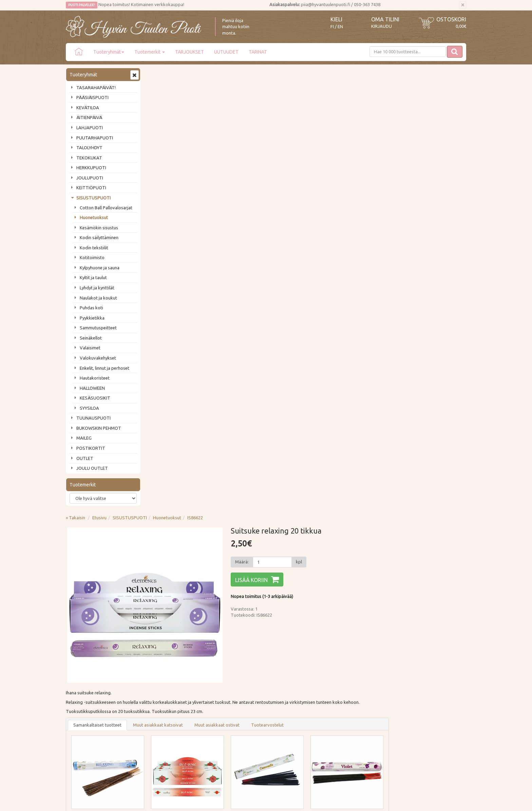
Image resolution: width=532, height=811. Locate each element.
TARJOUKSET (189, 52)
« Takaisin (157, 74)
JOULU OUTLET (92, 468)
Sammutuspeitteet (98, 328)
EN (340, 27)
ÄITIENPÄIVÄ (89, 117)
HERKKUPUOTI (91, 168)
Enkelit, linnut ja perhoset (104, 368)
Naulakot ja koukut (98, 298)
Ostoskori (451, 19)
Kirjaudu (382, 26)
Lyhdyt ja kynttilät (97, 288)
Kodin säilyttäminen (99, 237)
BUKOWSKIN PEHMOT (99, 428)
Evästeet (157, 706)
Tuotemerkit (150, 52)
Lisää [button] (209, 397)
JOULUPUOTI (90, 178)
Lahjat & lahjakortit (85, 715)
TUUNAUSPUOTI (93, 418)
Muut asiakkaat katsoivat (239, 281)
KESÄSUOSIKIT (95, 398)
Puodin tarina (80, 667)
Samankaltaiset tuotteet (179, 281)
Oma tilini (385, 19)
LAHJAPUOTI (90, 128)
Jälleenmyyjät (80, 706)
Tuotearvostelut (349, 281)
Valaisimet (90, 348)
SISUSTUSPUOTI (93, 198)
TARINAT (258, 52)
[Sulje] (463, 5)
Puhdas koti (91, 308)
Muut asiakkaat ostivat (298, 281)
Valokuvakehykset (98, 358)
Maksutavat (160, 676)
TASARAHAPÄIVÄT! (96, 88)
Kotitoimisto (92, 257)
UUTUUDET (226, 52)
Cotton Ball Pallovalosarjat (106, 208)
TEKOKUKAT (89, 158)
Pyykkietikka (92, 318)
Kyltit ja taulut (93, 277)
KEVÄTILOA (88, 108)
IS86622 (277, 74)
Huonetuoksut (94, 217)
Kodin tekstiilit (94, 248)
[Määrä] (351, 118)
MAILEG (84, 438)
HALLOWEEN (92, 388)
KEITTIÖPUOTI (91, 188)
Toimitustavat (162, 667)
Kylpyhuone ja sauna (100, 268)
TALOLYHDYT (89, 148)
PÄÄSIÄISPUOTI (92, 97)
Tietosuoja (159, 696)
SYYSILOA (89, 408)
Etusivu (181, 74)
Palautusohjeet (163, 686)
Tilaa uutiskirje (88, 631)
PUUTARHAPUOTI (95, 138)
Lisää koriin (331, 136)
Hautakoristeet (95, 378)
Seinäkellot (91, 338)
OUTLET (85, 458)
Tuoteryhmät (109, 52)
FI (332, 27)
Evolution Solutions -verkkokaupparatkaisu (427, 801)
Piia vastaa (78, 686)
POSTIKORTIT (91, 448)
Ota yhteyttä (79, 676)
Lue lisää (246, 621)
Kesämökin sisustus (99, 228)
